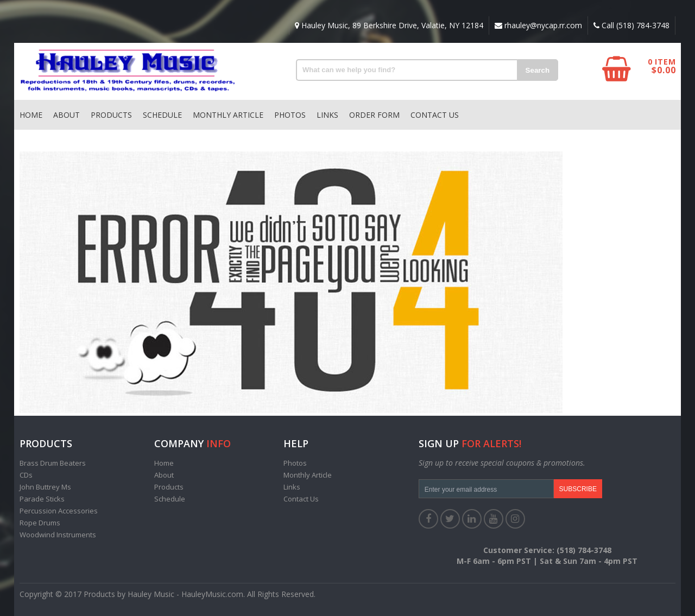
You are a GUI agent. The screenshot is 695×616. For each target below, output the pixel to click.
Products (111, 115)
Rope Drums (40, 523)
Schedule (162, 115)
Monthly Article (228, 115)
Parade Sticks (42, 499)
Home (31, 115)
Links (327, 115)
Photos (290, 115)
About (67, 115)
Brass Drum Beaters (53, 463)
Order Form (374, 115)
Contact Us (435, 115)
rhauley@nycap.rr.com (538, 25)
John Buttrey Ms (45, 487)
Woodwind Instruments (58, 535)
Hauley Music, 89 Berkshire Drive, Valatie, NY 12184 (389, 25)
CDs (26, 475)
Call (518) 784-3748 (631, 25)
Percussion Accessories (59, 511)
